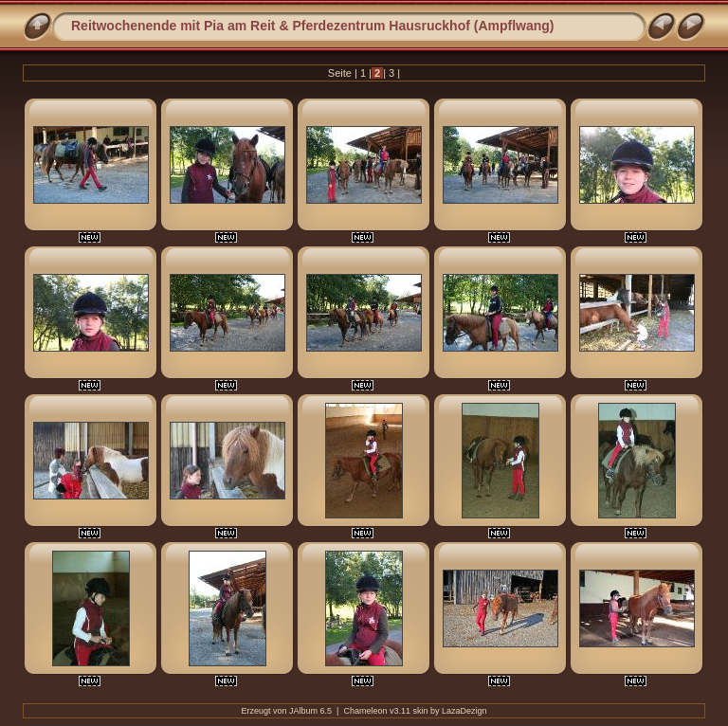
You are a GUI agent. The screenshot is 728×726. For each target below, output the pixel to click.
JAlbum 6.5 (310, 711)
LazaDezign (464, 711)
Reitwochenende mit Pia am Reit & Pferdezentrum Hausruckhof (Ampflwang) (313, 26)
